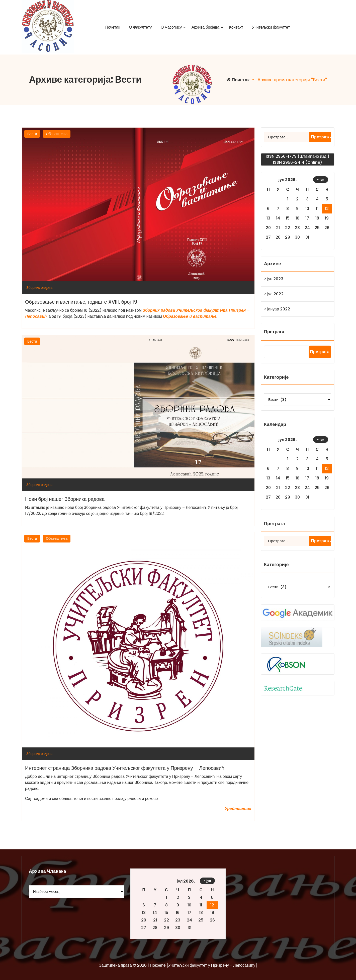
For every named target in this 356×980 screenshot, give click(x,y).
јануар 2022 (279, 309)
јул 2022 (275, 294)
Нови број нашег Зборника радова (65, 499)
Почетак (238, 80)
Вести (32, 134)
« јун (321, 179)
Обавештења (57, 134)
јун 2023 (275, 279)
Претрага (274, 332)
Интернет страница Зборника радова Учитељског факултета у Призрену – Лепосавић (125, 768)
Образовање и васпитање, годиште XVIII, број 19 (81, 302)
